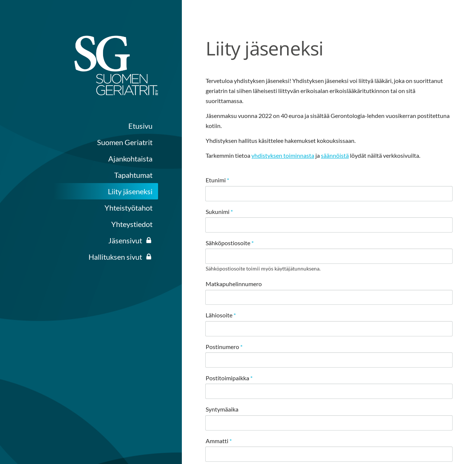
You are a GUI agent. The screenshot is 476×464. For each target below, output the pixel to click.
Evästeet (295, 436)
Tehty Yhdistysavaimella (350, 436)
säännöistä (335, 155)
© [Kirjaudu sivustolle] (303, 416)
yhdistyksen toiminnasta (283, 155)
